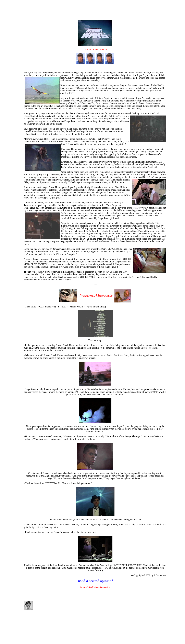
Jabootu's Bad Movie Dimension (95, 587)
